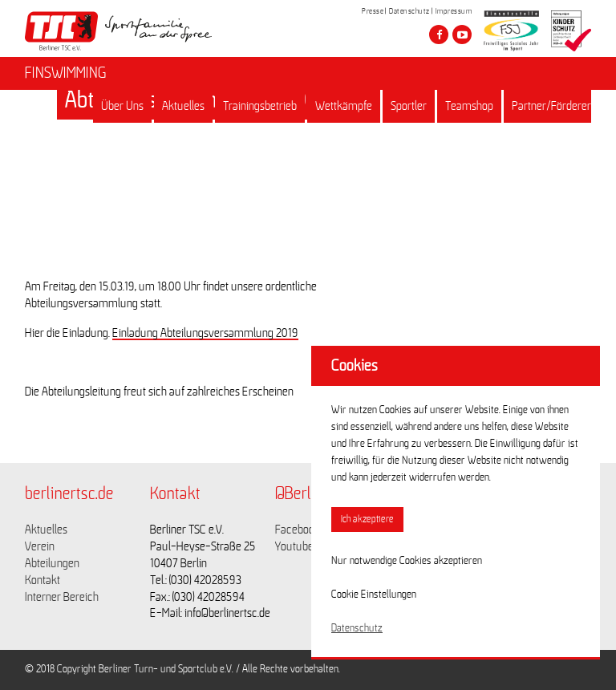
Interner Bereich (62, 597)
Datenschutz (409, 11)
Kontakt (43, 580)
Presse (373, 11)
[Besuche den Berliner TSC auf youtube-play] (462, 34)
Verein (40, 546)
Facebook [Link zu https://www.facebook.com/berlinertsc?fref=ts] (298, 530)
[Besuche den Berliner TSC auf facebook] (439, 34)
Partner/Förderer (551, 106)
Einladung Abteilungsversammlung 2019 (205, 333)
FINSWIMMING (66, 73)
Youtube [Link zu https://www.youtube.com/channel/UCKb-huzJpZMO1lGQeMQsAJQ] (294, 546)
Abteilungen (52, 563)
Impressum (454, 11)
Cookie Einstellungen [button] (374, 595)
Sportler (409, 106)
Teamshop (469, 106)
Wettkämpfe (344, 106)
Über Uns (122, 106)
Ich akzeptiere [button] (367, 520)
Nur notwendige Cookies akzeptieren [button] (407, 561)
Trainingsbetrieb (260, 106)
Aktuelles (183, 106)
